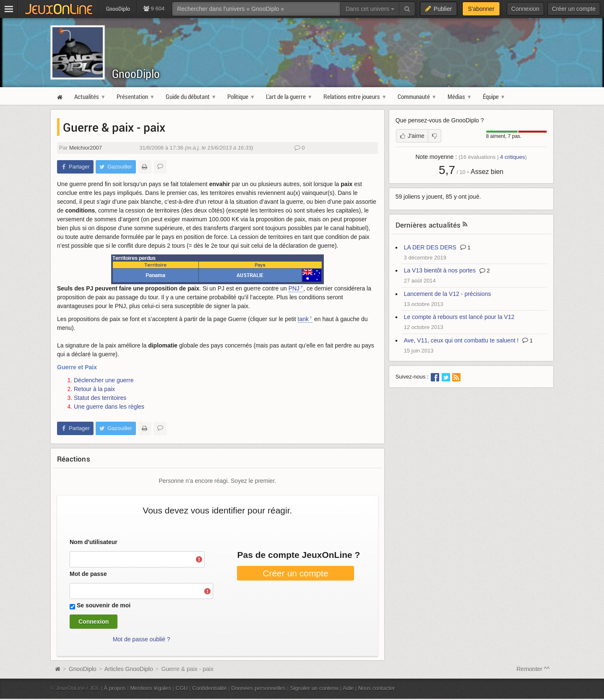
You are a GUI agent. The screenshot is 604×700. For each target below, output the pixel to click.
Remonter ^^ (533, 669)
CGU (182, 688)
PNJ (294, 288)
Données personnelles (258, 688)
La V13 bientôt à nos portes (440, 270)
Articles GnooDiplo (129, 669)
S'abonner (481, 9)
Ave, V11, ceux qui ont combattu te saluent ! (461, 340)
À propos (115, 688)
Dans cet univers (370, 9)
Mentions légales (151, 688)
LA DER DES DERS (430, 247)
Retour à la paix (94, 389)
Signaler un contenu (314, 688)
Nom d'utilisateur (94, 542)
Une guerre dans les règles (109, 407)
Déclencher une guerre (104, 380)
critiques (512, 157)
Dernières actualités (428, 225)
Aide (348, 688)
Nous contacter (377, 688)
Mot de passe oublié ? (142, 639)
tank (303, 319)
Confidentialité (210, 688)
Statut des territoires (100, 398)
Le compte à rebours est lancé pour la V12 (459, 317)
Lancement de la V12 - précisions (448, 294)
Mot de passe (88, 574)
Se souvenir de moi (104, 605)
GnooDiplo (136, 74)
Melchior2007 (86, 148)
